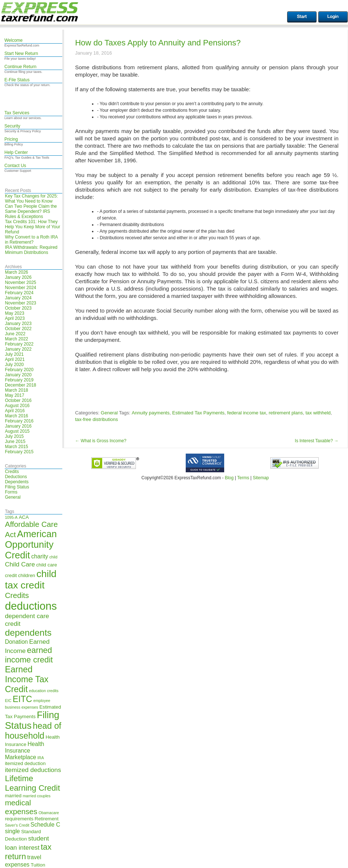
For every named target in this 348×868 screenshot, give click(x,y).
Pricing (11, 139)
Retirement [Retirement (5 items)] (47, 819)
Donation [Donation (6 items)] (16, 642)
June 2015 (15, 442)
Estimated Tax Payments (198, 413)
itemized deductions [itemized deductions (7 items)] (33, 770)
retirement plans (286, 413)
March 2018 (16, 390)
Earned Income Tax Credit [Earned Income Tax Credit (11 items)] (27, 679)
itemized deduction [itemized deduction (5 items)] (25, 763)
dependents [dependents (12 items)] (28, 633)
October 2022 (18, 329)
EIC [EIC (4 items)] (8, 701)
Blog (229, 478)
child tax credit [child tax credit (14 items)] (31, 579)
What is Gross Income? (101, 441)
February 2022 (19, 344)
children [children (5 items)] (27, 575)
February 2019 (19, 380)
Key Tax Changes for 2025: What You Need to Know (31, 199)
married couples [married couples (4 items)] (37, 796)
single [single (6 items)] (12, 831)
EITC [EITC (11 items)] (23, 699)
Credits (12, 472)
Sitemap (261, 478)
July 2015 (14, 436)
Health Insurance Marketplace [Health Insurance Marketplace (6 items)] (24, 751)
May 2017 (14, 395)
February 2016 (19, 421)
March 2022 (16, 339)
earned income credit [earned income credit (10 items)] (29, 655)
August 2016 (17, 406)
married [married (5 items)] (13, 796)
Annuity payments (150, 413)
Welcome (14, 40)
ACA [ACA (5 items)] (24, 517)
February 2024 (19, 293)
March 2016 (16, 416)
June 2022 (15, 334)
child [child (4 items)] (53, 557)
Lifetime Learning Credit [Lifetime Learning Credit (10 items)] (32, 783)
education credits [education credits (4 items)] (44, 691)
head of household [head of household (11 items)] (33, 731)
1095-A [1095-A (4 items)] (11, 517)
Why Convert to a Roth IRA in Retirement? (31, 240)
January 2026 (18, 277)
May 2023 (14, 313)
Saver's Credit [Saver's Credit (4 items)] (17, 825)
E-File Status (17, 80)
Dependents (17, 482)
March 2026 (16, 272)
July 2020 (14, 365)
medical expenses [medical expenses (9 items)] (21, 807)
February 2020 (19, 370)
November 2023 (20, 303)
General (13, 497)
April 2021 (15, 359)
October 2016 (18, 400)
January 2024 (18, 298)
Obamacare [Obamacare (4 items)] (49, 813)
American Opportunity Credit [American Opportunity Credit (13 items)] (31, 544)
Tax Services (17, 113)
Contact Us (15, 166)
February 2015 (19, 452)
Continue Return (20, 67)
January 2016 (18, 426)
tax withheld (318, 413)
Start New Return (21, 53)
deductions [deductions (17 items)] (31, 606)
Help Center (16, 152)
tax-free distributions (97, 419)
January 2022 (18, 349)
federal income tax (247, 413)
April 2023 (15, 318)
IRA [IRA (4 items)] (41, 758)
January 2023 (18, 324)
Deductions (16, 477)
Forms (11, 492)
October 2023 (18, 308)
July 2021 (14, 354)
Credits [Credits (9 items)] (17, 595)
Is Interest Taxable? (317, 441)
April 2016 (15, 411)
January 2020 (18, 375)
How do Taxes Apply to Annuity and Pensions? (158, 43)
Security (12, 126)
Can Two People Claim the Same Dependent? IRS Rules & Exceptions (31, 211)
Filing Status (17, 487)
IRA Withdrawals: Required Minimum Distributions (31, 250)
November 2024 (20, 288)
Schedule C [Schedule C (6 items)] (45, 825)
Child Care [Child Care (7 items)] (20, 564)
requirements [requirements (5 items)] (19, 819)
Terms (243, 478)
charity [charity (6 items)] (40, 556)
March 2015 (16, 447)
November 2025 (20, 282)
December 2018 (20, 385)
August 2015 (17, 431)
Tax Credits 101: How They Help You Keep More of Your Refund (32, 227)
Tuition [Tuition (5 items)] (38, 865)
